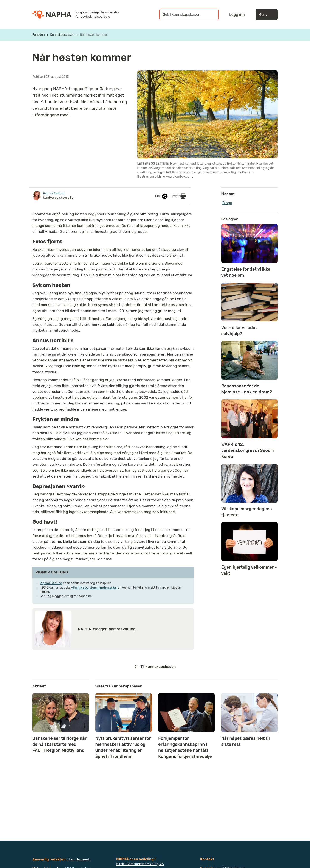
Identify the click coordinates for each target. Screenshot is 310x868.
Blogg (227, 203)
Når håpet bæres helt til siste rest (245, 741)
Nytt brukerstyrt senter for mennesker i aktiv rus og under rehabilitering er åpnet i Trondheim (123, 747)
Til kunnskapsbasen (155, 667)
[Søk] (211, 14)
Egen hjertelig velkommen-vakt (249, 570)
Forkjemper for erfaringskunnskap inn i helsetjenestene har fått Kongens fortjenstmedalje (185, 747)
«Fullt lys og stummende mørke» (95, 588)
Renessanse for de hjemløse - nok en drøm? (247, 389)
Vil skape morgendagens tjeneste (247, 512)
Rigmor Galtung (51, 583)
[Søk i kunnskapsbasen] (184, 14)
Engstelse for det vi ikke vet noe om (246, 272)
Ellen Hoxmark (78, 859)
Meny (267, 15)
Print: (179, 196)
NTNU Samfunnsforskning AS (140, 864)
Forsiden (39, 35)
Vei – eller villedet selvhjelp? (239, 331)
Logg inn (237, 14)
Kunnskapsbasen (62, 35)
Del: (162, 196)
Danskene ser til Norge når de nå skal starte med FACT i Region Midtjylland (59, 744)
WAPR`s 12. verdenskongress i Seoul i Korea (248, 450)
